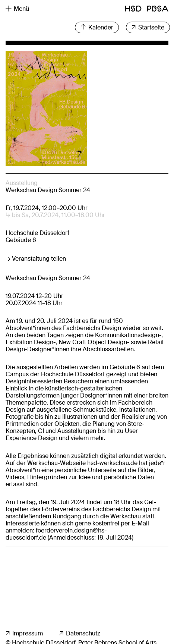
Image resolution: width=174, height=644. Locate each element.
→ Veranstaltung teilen (36, 259)
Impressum (24, 633)
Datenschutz (80, 633)
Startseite (148, 27)
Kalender (97, 27)
